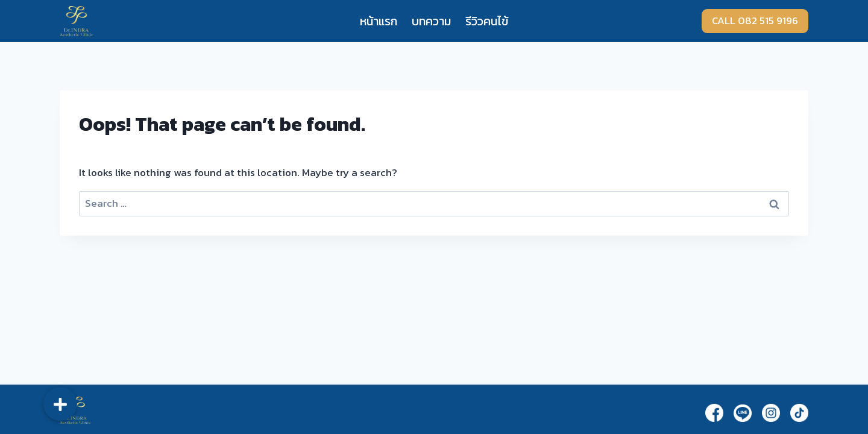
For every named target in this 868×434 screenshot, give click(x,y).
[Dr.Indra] (76, 21)
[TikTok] (799, 413)
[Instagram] (771, 413)
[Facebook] (714, 413)
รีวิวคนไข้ (487, 21)
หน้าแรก (379, 21)
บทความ (431, 21)
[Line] (743, 413)
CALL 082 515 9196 (755, 20)
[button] (60, 404)
